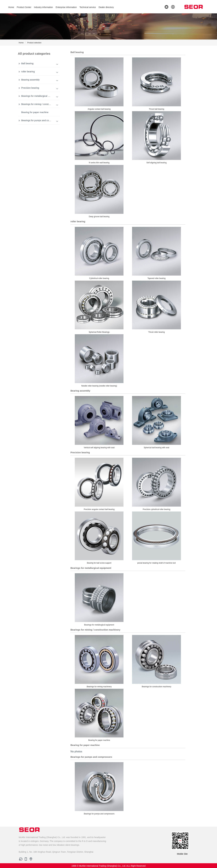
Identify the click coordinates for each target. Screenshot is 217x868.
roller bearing (28, 72)
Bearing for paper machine (35, 112)
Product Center (24, 7)
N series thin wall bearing (99, 137)
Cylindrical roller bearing (99, 253)
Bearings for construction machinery (156, 661)
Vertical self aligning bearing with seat (99, 422)
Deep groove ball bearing (99, 191)
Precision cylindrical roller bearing (156, 484)
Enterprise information (66, 7)
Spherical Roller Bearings (99, 307)
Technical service (88, 7)
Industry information (44, 7)
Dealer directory (106, 7)
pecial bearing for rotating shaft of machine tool (156, 537)
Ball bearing (27, 63)
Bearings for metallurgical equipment (40, 96)
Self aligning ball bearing (156, 137)
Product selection (34, 43)
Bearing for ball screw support (99, 537)
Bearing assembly (30, 80)
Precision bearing (30, 88)
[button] (172, 7)
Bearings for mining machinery (99, 661)
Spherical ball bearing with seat (156, 422)
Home (11, 7)
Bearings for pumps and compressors (40, 120)
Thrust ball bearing (156, 83)
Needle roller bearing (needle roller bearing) (99, 360)
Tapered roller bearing (156, 253)
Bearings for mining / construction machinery (44, 104)
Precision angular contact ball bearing (99, 484)
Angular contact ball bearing (99, 83)
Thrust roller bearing (156, 307)
